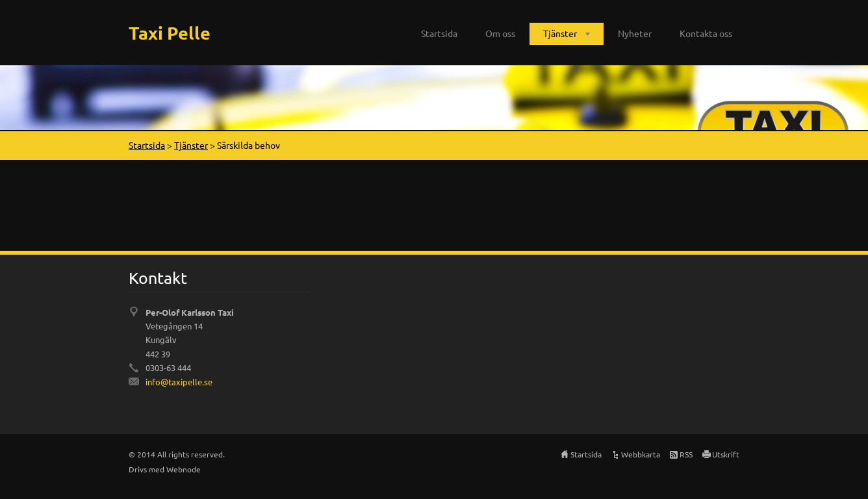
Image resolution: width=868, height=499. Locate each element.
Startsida (439, 33)
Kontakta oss (706, 33)
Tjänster (560, 33)
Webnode (184, 469)
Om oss (500, 33)
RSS (686, 454)
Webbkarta (641, 454)
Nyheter (635, 33)
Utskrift (726, 454)
